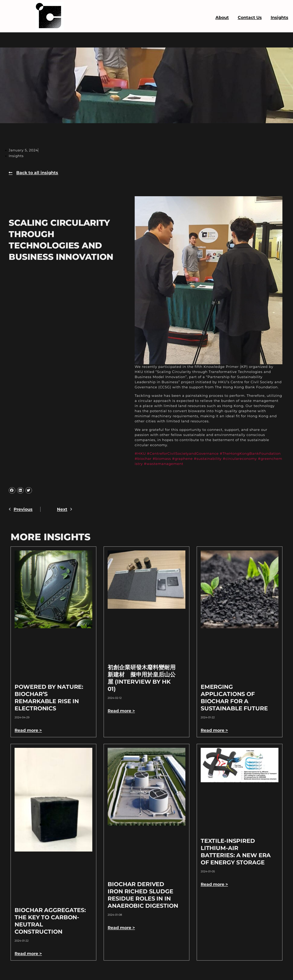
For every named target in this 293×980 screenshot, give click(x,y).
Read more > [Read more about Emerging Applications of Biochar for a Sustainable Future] (214, 730)
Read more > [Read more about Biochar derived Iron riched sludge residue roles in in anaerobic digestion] (121, 928)
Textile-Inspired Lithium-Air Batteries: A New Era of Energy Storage (236, 852)
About (222, 18)
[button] (12, 490)
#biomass (162, 459)
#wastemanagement (164, 464)
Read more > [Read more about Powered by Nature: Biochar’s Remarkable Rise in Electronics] (28, 730)
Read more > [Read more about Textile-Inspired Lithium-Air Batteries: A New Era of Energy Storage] (214, 884)
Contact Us (250, 18)
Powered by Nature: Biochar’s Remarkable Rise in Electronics (49, 698)
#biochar (143, 459)
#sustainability (208, 459)
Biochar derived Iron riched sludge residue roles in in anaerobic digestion (143, 895)
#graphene (182, 459)
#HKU (140, 454)
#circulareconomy (240, 459)
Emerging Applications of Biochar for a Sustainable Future (234, 698)
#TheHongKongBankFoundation (250, 454)
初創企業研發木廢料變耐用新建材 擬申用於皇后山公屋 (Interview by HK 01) (141, 678)
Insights (279, 18)
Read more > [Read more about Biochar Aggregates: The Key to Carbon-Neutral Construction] (28, 954)
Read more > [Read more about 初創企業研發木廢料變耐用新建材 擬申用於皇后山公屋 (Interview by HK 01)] (121, 711)
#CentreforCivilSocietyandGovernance (183, 454)
